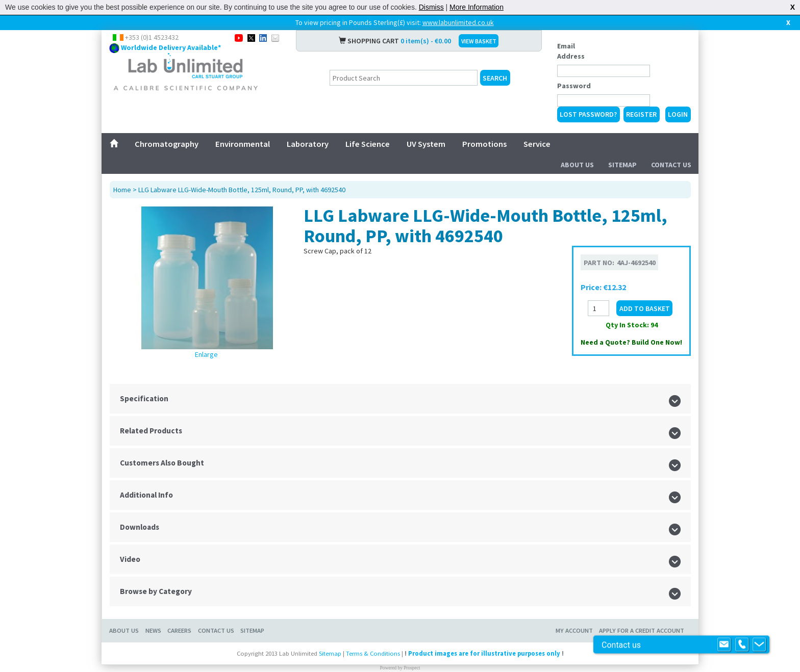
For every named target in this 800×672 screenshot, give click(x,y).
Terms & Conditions (373, 653)
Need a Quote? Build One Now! (631, 342)
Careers (179, 630)
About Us (577, 165)
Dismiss (431, 7)
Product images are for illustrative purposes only (484, 653)
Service (537, 144)
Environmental (243, 144)
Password (574, 86)
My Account (574, 630)
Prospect (412, 668)
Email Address (571, 51)
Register (641, 114)
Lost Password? (588, 114)
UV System (426, 144)
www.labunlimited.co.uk (458, 22)
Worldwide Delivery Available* (171, 47)
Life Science (368, 144)
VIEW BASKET (479, 41)
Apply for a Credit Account (642, 630)
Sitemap (622, 165)
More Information (477, 7)
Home (122, 190)
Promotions (484, 144)
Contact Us (671, 165)
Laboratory (308, 144)
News (153, 630)
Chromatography (167, 144)
